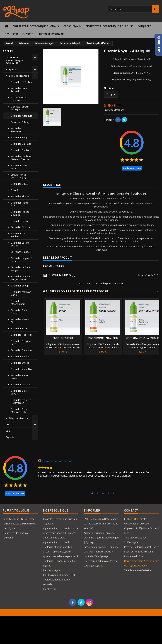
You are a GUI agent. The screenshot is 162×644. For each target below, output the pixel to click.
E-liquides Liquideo (21, 384)
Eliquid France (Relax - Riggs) (18, 176)
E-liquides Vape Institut (19, 377)
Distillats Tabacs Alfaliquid (20, 108)
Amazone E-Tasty (20, 122)
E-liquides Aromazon (17, 130)
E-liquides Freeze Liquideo (20, 213)
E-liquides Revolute (21, 350)
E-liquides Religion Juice (21, 342)
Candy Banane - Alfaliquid (103, 338)
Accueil (8, 51)
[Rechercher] (134, 9)
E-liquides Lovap (20, 286)
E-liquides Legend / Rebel (21, 260)
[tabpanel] (97, 469)
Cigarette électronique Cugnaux (36, 26)
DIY (7, 34)
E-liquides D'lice (19, 184)
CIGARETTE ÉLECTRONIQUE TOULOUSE (109, 26)
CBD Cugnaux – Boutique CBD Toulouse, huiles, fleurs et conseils (59, 580)
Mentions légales (52, 570)
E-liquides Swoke (20, 363)
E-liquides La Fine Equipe (20, 244)
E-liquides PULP (19, 328)
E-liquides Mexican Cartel (21, 293)
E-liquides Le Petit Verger (20, 269)
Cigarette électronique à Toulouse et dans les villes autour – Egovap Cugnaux (58, 547)
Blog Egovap (50, 589)
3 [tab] (103, 493)
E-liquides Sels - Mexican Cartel (19, 410)
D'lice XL (15, 190)
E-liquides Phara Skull (20, 321)
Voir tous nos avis (132, 168)
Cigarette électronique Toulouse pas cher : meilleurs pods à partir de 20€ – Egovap (101, 552)
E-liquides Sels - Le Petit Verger (21, 401)
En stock (108, 110)
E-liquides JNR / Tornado (19, 90)
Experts (28, 34)
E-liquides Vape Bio (21, 369)
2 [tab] (98, 493)
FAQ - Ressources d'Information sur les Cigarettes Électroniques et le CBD (101, 524)
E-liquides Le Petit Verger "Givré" (20, 278)
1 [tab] (92, 493)
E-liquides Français (19, 76)
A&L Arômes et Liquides (19, 99)
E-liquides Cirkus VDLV (20, 167)
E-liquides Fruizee (20, 221)
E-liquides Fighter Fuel (20, 204)
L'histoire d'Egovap (50, 34)
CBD (16, 34)
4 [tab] (108, 493)
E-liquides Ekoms (20, 196)
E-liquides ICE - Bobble (19, 235)
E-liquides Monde (19, 418)
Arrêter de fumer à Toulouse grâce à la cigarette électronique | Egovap (101, 538)
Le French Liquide (20, 252)
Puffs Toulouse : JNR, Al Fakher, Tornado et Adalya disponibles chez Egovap (19, 524)
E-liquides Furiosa (20, 227)
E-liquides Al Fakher (21, 82)
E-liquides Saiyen (20, 356)
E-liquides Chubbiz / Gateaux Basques (22, 158)
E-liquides (144, 26)
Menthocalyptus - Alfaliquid (143, 338)
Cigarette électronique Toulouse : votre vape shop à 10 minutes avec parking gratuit (61, 533)
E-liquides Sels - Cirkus (19, 392)
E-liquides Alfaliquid (22, 116)
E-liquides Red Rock (21, 335)
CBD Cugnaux (72, 26)
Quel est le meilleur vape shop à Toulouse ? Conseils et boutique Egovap (61, 561)
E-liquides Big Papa (21, 144)
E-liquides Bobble (20, 150)
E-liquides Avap (19, 137)
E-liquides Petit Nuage (19, 312)
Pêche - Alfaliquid (63, 338)
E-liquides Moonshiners (18, 302)
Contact (131, 510)
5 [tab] (114, 493)
